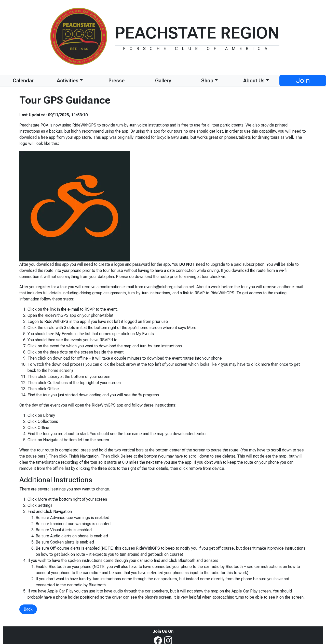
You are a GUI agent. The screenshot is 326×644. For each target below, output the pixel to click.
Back (28, 609)
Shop (207, 81)
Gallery (163, 81)
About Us (254, 81)
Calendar (23, 81)
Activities (68, 81)
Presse (116, 81)
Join (303, 80)
